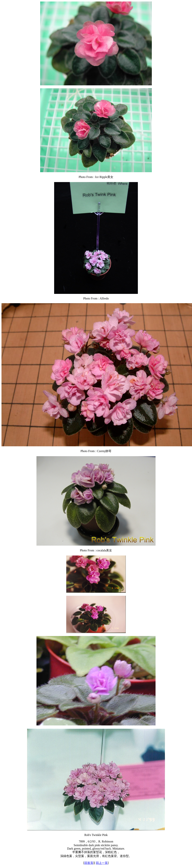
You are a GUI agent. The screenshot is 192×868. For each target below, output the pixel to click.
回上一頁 (102, 863)
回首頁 (89, 863)
